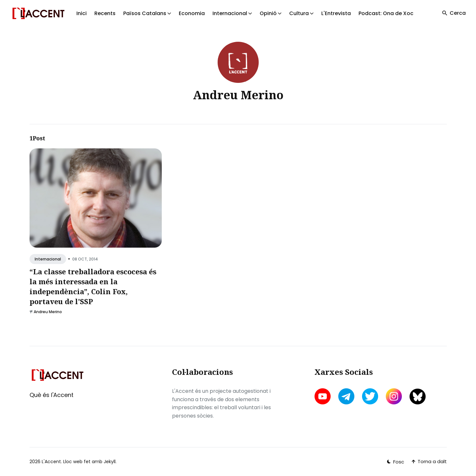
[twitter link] (370, 396)
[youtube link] (323, 396)
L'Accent (51, 462)
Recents (105, 13)
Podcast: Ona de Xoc (386, 13)
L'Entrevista (336, 13)
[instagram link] (394, 396)
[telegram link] (346, 396)
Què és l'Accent (52, 395)
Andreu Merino (48, 312)
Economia (192, 13)
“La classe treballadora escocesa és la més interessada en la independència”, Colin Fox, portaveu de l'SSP (93, 286)
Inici (82, 13)
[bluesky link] (418, 397)
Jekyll (110, 462)
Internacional (48, 259)
